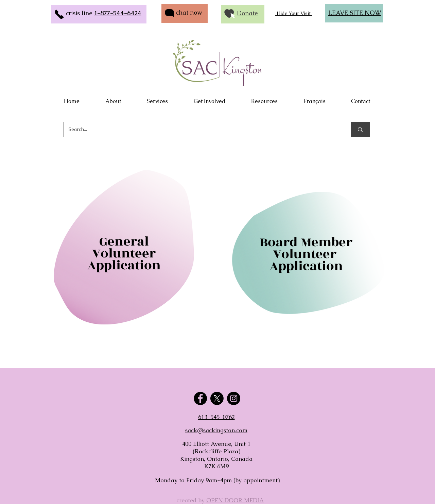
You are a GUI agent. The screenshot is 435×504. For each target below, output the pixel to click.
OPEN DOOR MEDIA (235, 500)
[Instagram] (234, 398)
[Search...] (203, 129)
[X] (217, 398)
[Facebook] (200, 398)
